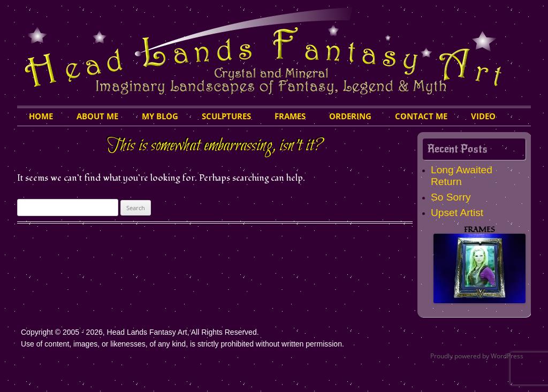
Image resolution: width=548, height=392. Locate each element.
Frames (290, 116)
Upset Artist (457, 213)
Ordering (350, 116)
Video (483, 116)
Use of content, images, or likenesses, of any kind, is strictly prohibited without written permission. (182, 344)
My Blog (160, 116)
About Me (97, 116)
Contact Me (421, 116)
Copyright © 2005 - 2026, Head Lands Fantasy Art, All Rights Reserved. (140, 332)
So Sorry (451, 197)
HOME (41, 116)
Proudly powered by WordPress (477, 356)
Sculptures (226, 116)
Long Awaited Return (462, 176)
